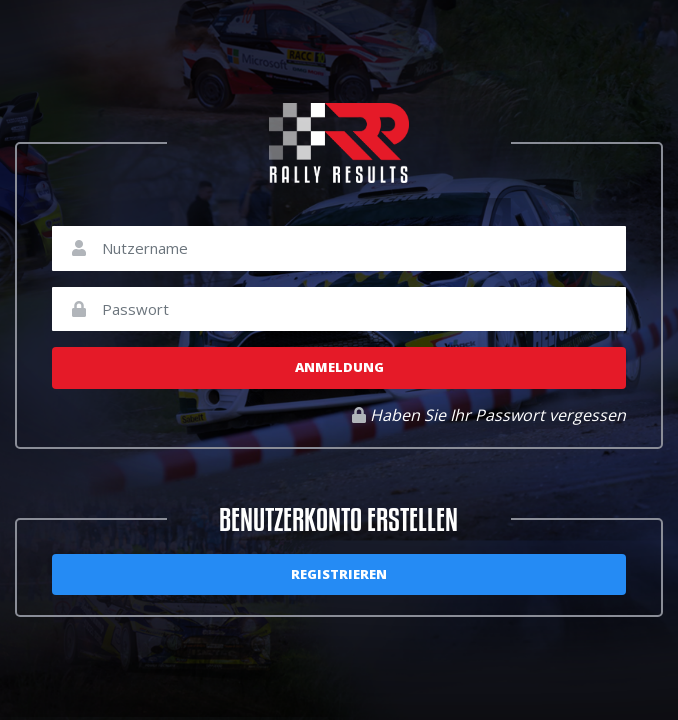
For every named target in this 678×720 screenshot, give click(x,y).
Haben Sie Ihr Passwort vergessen (489, 415)
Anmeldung (339, 367)
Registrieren (339, 574)
